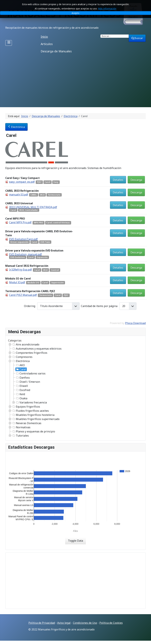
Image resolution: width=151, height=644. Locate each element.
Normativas (21, 427)
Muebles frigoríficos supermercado (36, 419)
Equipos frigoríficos (26, 407)
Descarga (136, 180)
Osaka (21, 398)
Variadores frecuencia (31, 402)
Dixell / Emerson (28, 382)
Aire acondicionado (26, 344)
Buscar (137, 38)
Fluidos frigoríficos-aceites (30, 411)
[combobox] (115, 36)
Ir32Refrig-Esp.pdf (21, 270)
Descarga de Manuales (56, 51)
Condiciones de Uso (85, 623)
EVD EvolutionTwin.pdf (23, 239)
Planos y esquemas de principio (33, 431)
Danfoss (23, 378)
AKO (20, 365)
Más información (107, 9)
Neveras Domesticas (27, 423)
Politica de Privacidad (42, 623)
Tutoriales (20, 436)
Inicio (44, 37)
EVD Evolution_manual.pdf (25, 254)
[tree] (75, 390)
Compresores (22, 357)
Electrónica (16, 127)
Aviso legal (64, 623)
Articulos (47, 44)
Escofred (23, 390)
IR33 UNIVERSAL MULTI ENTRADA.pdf (33, 207)
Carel (21, 369)
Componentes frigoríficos (30, 353)
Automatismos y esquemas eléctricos (37, 349)
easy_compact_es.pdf (22, 182)
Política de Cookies (111, 623)
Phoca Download (135, 323)
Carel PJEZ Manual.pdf (23, 295)
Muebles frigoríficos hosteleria (33, 415)
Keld (20, 394)
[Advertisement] (75, 82)
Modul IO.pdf (17, 282)
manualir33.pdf (19, 195)
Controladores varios (31, 373)
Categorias (15, 340)
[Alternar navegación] (9, 43)
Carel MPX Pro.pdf (20, 222)
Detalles (118, 180)
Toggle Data (75, 541)
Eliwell (22, 386)
